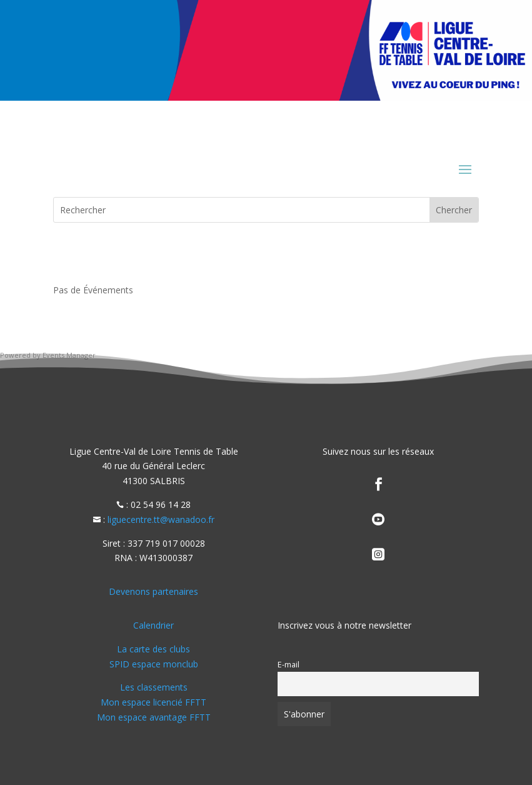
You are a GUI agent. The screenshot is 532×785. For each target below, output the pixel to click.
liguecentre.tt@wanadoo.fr (161, 519)
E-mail (289, 665)
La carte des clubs (153, 649)
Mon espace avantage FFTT (154, 717)
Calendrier (153, 625)
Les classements (154, 687)
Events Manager (69, 355)
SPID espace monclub (154, 664)
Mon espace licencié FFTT (153, 702)
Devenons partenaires (153, 591)
